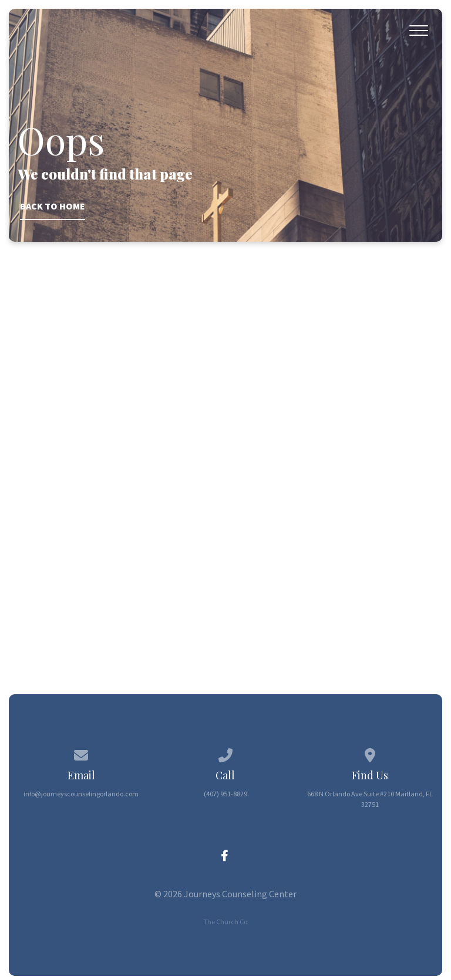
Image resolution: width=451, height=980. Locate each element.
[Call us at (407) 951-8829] (225, 753)
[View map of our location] (370, 753)
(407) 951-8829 (225, 794)
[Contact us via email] (81, 753)
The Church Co (225, 922)
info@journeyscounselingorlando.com (81, 794)
